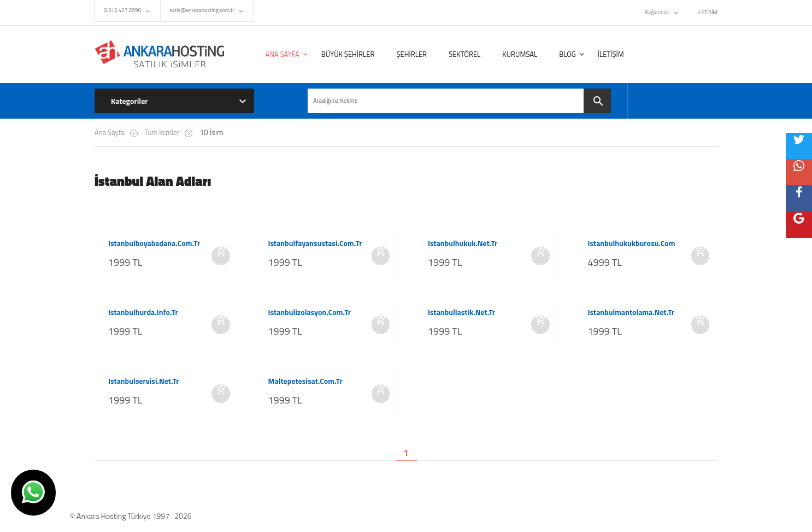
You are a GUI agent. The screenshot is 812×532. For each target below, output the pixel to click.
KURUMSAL (520, 54)
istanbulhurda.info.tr (143, 312)
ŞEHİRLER (411, 54)
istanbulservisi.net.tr (144, 381)
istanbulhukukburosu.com (632, 243)
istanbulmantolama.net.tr (631, 312)
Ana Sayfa (110, 132)
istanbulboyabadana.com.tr (154, 243)
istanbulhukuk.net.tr (463, 243)
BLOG (567, 54)
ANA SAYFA (283, 54)
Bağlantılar (657, 12)
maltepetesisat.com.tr (305, 381)
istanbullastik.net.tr (461, 312)
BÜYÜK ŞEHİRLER (348, 54)
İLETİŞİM (707, 12)
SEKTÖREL (464, 54)
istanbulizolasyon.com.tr (310, 312)
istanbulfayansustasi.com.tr (315, 243)
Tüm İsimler (162, 132)
